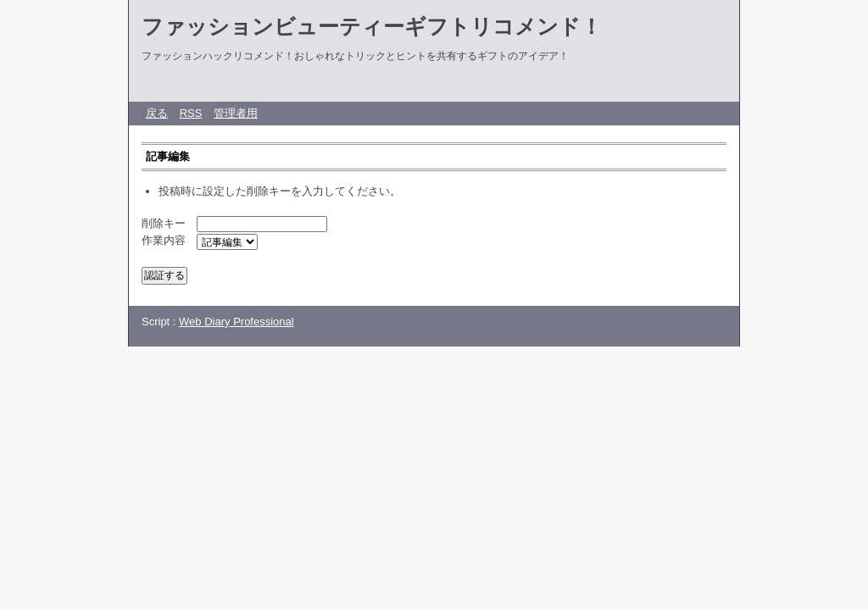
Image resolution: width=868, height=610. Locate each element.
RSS (191, 113)
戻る (157, 113)
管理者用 (236, 113)
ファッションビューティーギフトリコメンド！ (372, 26)
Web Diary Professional (236, 322)
